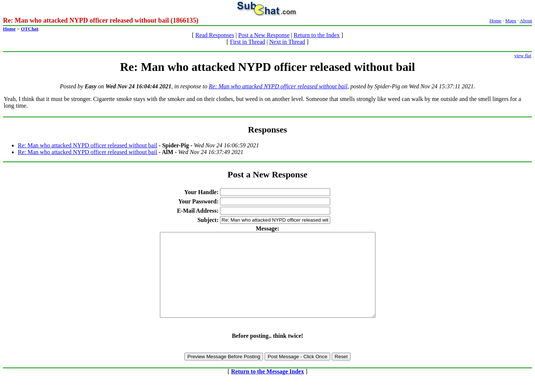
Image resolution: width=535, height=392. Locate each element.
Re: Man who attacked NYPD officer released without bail (278, 86)
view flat (523, 55)
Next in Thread (287, 42)
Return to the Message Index (267, 388)
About (526, 21)
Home (495, 21)
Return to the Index (317, 35)
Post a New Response (264, 35)
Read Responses (214, 35)
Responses (267, 130)
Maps (511, 21)
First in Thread (248, 42)
